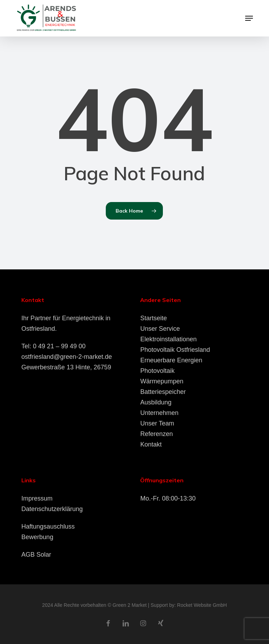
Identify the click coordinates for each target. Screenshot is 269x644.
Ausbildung (156, 402)
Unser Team (157, 423)
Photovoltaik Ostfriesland (175, 350)
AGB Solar (36, 555)
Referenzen (156, 434)
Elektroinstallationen (168, 339)
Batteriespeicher (163, 392)
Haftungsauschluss (48, 526)
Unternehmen (159, 413)
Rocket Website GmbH (202, 605)
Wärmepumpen (162, 381)
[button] (249, 18)
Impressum (37, 498)
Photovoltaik (157, 371)
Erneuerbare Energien (171, 360)
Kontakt (151, 444)
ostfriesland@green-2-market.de (67, 357)
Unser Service (160, 329)
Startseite (153, 318)
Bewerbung (37, 537)
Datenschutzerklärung (52, 509)
